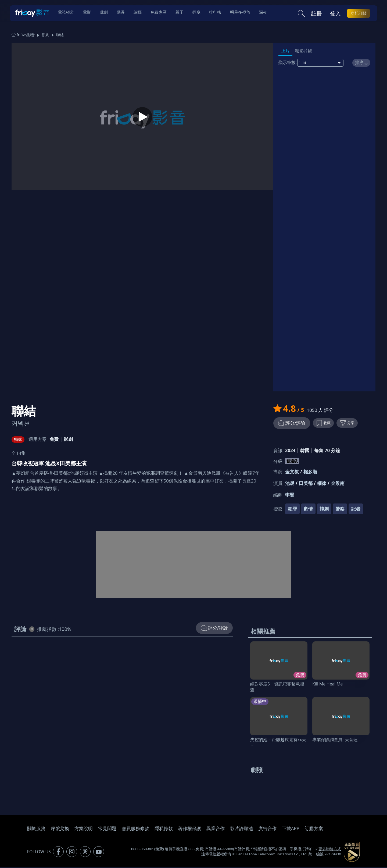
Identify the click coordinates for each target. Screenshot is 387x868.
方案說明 (84, 829)
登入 (335, 14)
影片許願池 (241, 829)
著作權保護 (190, 829)
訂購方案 (314, 829)
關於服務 (36, 829)
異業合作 (216, 829)
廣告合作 (267, 829)
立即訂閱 (359, 14)
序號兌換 (60, 829)
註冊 (317, 14)
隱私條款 (164, 829)
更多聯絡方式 (330, 850)
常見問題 (107, 829)
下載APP (291, 829)
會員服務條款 (135, 829)
